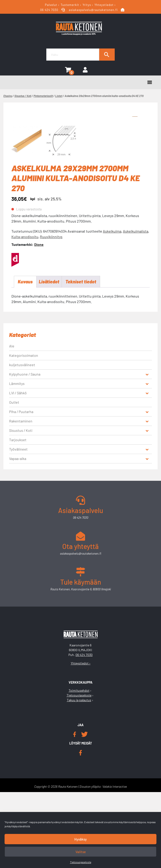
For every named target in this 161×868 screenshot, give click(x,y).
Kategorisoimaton (24, 431)
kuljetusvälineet (22, 441)
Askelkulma (112, 307)
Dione (39, 320)
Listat (59, 96)
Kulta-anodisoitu (25, 313)
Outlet (14, 478)
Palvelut (51, 5)
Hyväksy (80, 839)
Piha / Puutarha (21, 488)
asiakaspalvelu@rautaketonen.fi (93, 10)
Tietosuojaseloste (81, 862)
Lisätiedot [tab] (49, 358)
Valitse (81, 852)
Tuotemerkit (70, 5)
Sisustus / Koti (23, 96)
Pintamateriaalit (43, 96)
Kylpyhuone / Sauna (25, 450)
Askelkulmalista (136, 307)
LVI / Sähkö (18, 469)
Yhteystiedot (104, 5)
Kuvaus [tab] (25, 358)
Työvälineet (18, 525)
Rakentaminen (21, 497)
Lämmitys (17, 460)
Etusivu (8, 96)
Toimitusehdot (79, 767)
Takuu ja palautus (79, 776)
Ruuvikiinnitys (51, 313)
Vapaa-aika (18, 535)
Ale (12, 422)
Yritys (87, 5)
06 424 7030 (50, 10)
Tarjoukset (18, 516)
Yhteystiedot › (81, 739)
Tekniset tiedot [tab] (81, 358)
